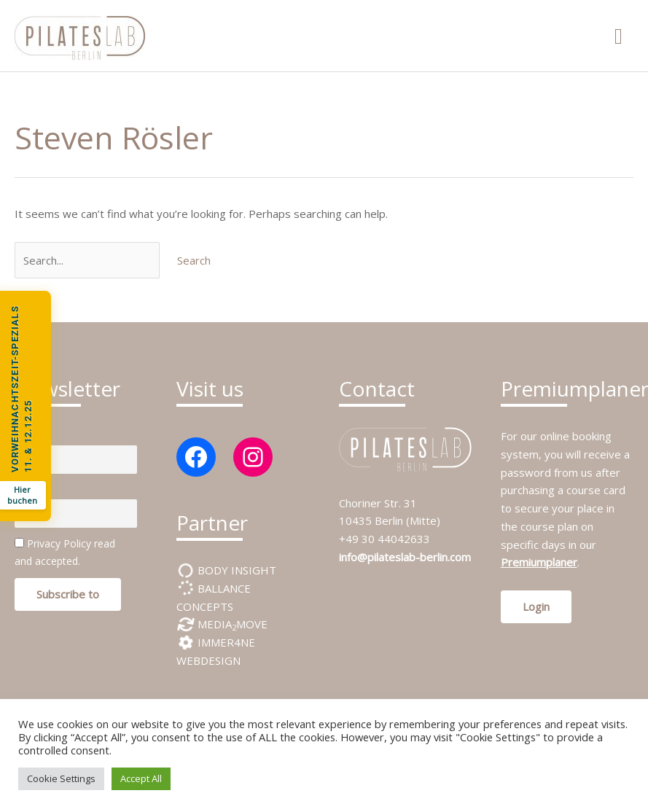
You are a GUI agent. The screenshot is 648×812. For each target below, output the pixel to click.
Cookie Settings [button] (61, 778)
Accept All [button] (141, 778)
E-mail (29, 489)
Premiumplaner (539, 562)
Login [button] (536, 606)
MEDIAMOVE (231, 624)
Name (29, 436)
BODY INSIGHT (235, 570)
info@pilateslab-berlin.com (405, 557)
